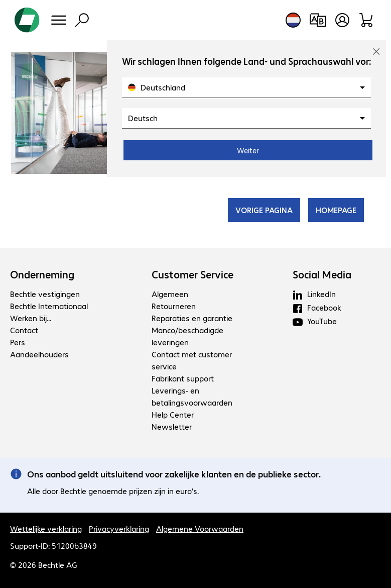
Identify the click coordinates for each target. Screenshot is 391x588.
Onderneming (42, 274)
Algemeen (170, 294)
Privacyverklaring (119, 528)
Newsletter (172, 426)
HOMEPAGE (336, 210)
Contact (24, 330)
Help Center (173, 414)
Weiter (248, 150)
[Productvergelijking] (317, 20)
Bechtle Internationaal (49, 306)
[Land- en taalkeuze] (293, 20)
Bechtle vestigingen (45, 294)
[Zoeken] (82, 20)
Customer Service (192, 274)
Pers (18, 342)
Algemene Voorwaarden (200, 528)
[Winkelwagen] (367, 20)
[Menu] (59, 20)
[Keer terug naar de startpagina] (27, 20)
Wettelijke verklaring (46, 528)
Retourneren (174, 306)
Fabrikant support (183, 378)
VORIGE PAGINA (264, 210)
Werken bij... (31, 318)
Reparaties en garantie (192, 318)
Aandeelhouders (39, 354)
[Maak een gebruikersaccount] (342, 20)
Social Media (322, 274)
